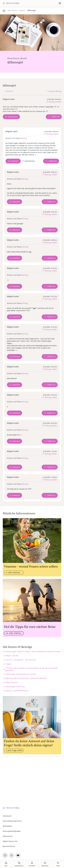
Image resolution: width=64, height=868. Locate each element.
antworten (14, 161)
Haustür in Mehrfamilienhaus (17, 691)
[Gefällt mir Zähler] (54, 117)
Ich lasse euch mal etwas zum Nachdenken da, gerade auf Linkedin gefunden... (32, 669)
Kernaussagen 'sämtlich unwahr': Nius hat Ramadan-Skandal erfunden (33, 651)
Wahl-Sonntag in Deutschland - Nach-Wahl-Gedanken (26, 678)
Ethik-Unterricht (12, 682)
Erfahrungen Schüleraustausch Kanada (21, 674)
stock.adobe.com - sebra (58, 49)
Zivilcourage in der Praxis (15, 686)
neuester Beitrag (55, 91)
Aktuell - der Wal (12, 656)
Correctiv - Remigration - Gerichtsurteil (21, 660)
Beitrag (24, 138)
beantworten (13, 117)
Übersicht (9, 91)
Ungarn (8, 664)
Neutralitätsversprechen (12, 821)
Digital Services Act (10, 841)
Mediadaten (7, 826)
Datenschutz (8, 836)
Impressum (7, 816)
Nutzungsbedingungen (12, 831)
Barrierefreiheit (9, 846)
